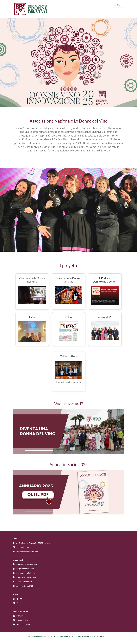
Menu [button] (120, 5)
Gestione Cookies (24, 624)
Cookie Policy (22, 620)
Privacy (20, 616)
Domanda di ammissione (27, 564)
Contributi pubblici (24, 582)
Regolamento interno (25, 569)
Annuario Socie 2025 (25, 586)
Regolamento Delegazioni (27, 573)
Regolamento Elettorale (26, 577)
